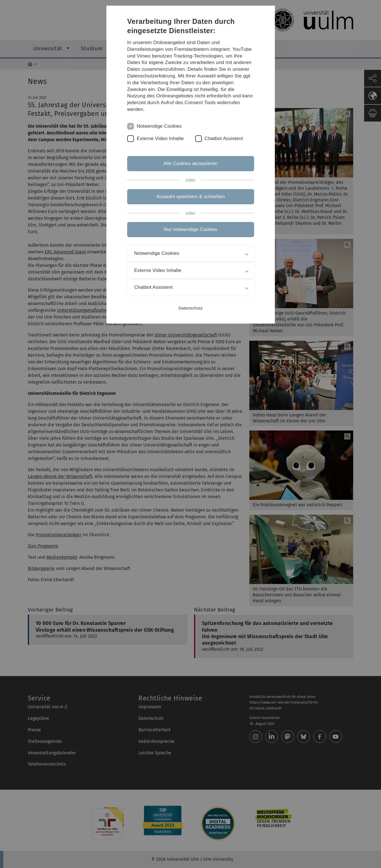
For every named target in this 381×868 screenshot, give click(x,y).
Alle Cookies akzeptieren (190, 163)
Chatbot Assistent (224, 138)
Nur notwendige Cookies (190, 229)
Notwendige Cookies (160, 126)
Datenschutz (190, 308)
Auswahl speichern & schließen (191, 197)
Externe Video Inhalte (161, 138)
